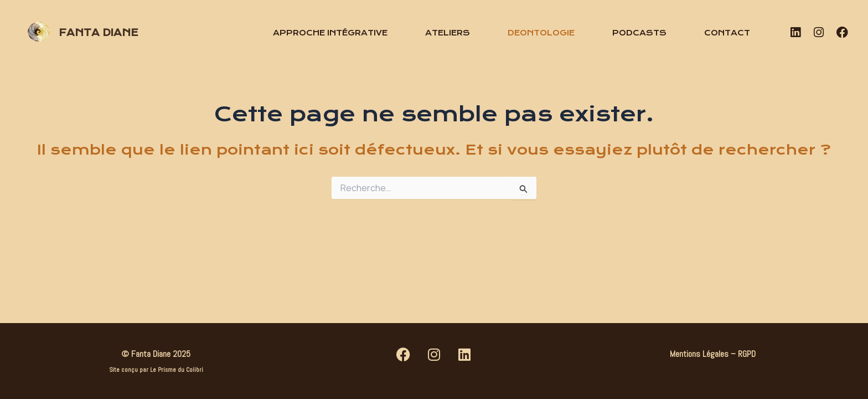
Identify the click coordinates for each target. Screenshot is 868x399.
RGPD (747, 354)
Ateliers (448, 33)
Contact (727, 33)
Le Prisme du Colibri (177, 370)
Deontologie (541, 33)
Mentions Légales (699, 354)
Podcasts (639, 33)
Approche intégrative (330, 33)
